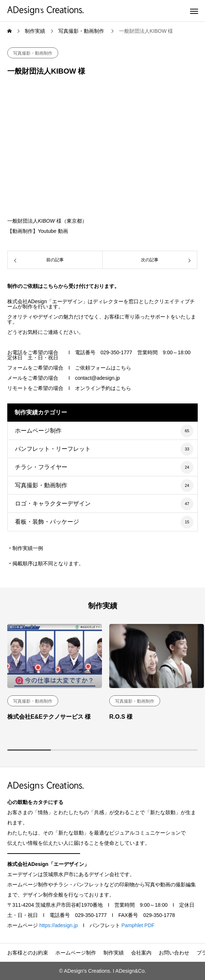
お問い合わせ (174, 953)
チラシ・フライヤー (41, 467)
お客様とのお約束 (28, 953)
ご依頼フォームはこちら (103, 368)
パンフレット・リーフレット (53, 449)
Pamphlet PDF (138, 925)
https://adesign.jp (59, 925)
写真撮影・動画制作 (33, 53)
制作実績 (114, 953)
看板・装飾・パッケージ (47, 522)
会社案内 (141, 953)
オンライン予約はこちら (103, 388)
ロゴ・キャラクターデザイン (53, 503)
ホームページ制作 (38, 431)
